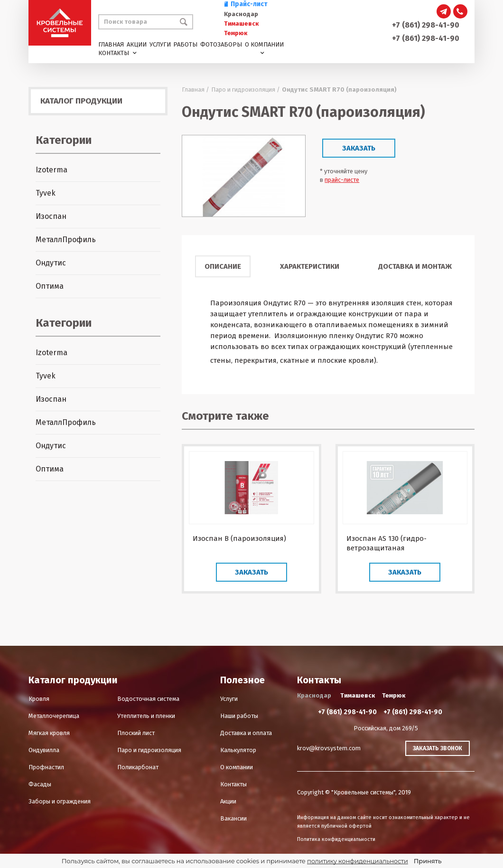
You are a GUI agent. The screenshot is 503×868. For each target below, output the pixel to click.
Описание (223, 266)
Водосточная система (148, 699)
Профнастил (46, 767)
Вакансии (233, 818)
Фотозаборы (221, 44)
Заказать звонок (438, 748)
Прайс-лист (246, 4)
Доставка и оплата (246, 733)
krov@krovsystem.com (329, 748)
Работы (185, 44)
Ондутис (51, 263)
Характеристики (310, 266)
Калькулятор (238, 750)
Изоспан (51, 216)
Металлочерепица (54, 716)
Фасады (40, 784)
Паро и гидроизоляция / (246, 90)
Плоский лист (136, 733)
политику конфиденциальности (358, 861)
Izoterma (51, 170)
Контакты (114, 53)
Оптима (50, 286)
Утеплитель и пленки (146, 716)
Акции (137, 44)
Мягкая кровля (49, 733)
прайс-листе (342, 180)
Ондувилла (44, 750)
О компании (264, 44)
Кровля (39, 699)
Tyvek (46, 193)
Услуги (160, 44)
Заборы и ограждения (60, 801)
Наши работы (239, 716)
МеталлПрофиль (66, 240)
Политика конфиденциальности (336, 839)
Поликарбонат (138, 767)
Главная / (196, 90)
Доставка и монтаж (415, 266)
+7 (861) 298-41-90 (426, 25)
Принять (428, 861)
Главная (111, 44)
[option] (244, 176)
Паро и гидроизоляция (149, 750)
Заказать (359, 148)
